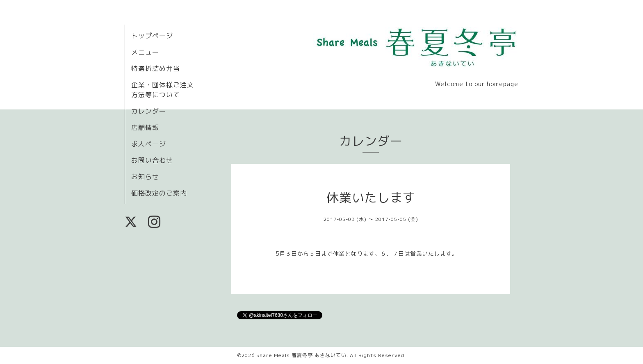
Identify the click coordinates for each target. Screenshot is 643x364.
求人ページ (149, 144)
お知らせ (145, 177)
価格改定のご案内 (159, 193)
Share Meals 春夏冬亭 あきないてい (301, 355)
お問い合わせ (152, 160)
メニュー (145, 52)
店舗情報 (145, 127)
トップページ (152, 36)
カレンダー (149, 111)
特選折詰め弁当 (156, 68)
